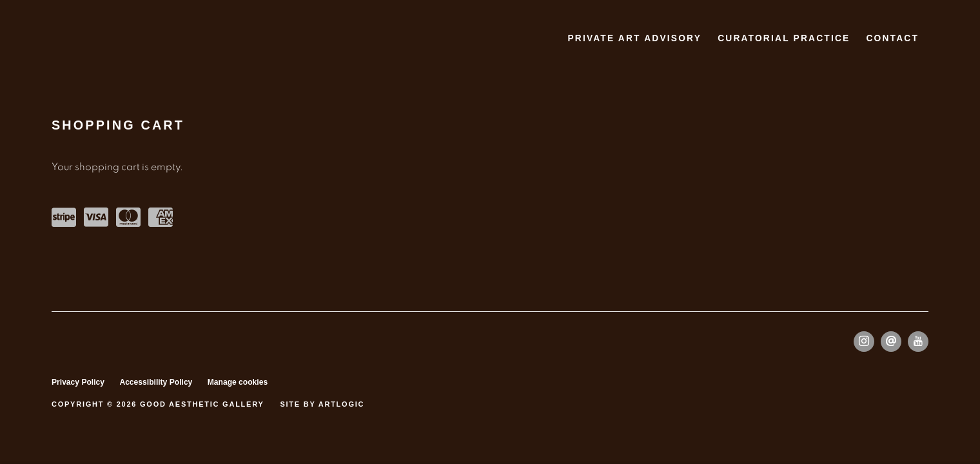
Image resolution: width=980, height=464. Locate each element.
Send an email (891, 342)
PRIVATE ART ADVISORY (634, 38)
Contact (892, 38)
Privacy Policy (78, 382)
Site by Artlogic (322, 404)
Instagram (864, 342)
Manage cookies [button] (238, 382)
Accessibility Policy (156, 382)
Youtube (918, 342)
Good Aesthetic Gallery (97, 39)
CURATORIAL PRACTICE (784, 38)
